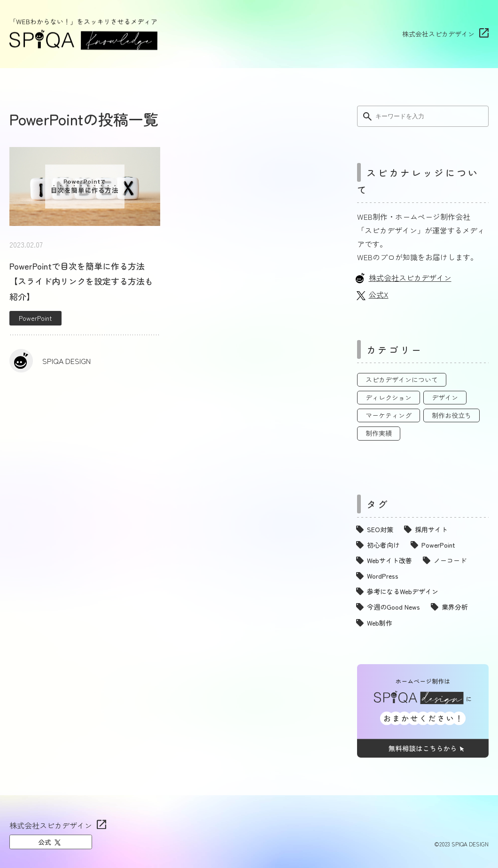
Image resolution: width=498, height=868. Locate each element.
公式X (379, 294)
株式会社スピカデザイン (438, 34)
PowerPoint (35, 318)
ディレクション (389, 397)
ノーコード (450, 560)
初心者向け (383, 545)
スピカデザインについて (402, 380)
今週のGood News (393, 607)
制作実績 (379, 433)
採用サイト (431, 529)
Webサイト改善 (389, 560)
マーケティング (389, 415)
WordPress (383, 576)
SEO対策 (380, 529)
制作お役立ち (451, 415)
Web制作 (380, 623)
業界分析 (455, 607)
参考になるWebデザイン (403, 591)
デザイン (445, 397)
